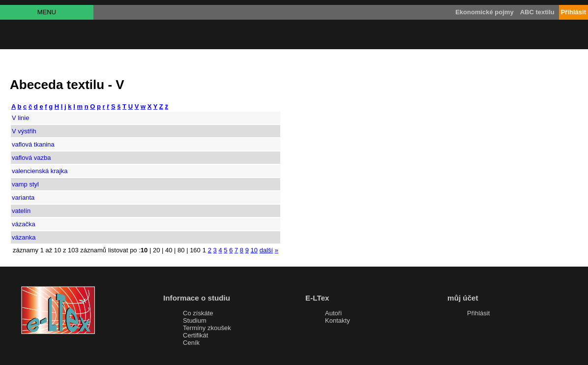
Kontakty (338, 320)
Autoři (333, 313)
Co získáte (198, 313)
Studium (195, 320)
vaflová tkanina (33, 144)
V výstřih (24, 131)
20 (156, 250)
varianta (23, 198)
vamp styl (25, 184)
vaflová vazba (31, 158)
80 (181, 250)
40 (169, 250)
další (266, 250)
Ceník (191, 343)
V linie (20, 118)
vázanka (24, 237)
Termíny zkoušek (207, 328)
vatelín (21, 211)
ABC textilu (537, 12)
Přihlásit (478, 313)
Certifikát (195, 335)
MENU (47, 12)
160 (195, 250)
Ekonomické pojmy (484, 12)
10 (254, 250)
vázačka (24, 224)
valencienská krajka (40, 171)
